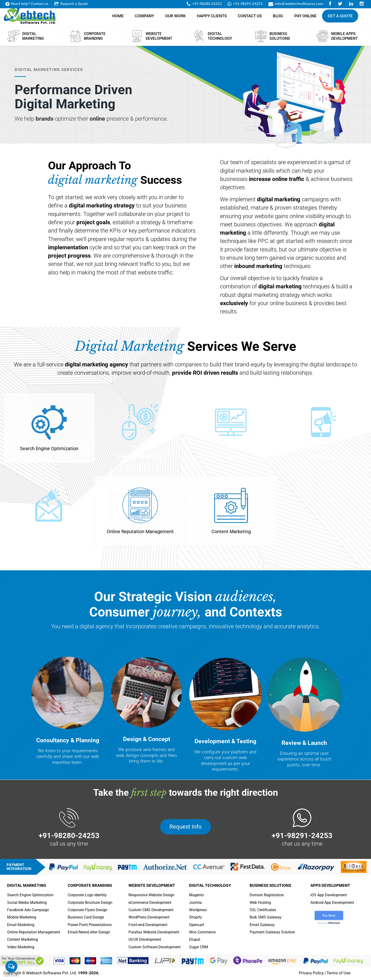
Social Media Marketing (27, 903)
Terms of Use (338, 973)
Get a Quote (340, 18)
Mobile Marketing (22, 917)
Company (144, 18)
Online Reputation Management (34, 932)
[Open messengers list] (11, 967)
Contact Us (250, 18)
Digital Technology (210, 885)
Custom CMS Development (151, 910)
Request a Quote (71, 4)
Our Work (175, 18)
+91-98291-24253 (245, 4)
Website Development (152, 885)
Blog (278, 18)
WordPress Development (149, 917)
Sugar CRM (199, 947)
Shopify (196, 917)
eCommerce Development (150, 903)
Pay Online (305, 18)
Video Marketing (21, 947)
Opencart (197, 925)
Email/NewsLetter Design (89, 932)
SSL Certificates (263, 910)
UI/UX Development (145, 939)
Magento (197, 895)
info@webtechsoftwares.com (296, 4)
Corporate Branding (90, 885)
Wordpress (198, 910)
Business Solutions (270, 885)
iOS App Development (329, 895)
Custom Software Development (155, 947)
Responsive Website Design (151, 895)
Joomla (195, 903)
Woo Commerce (202, 932)
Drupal (195, 939)
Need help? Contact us (27, 4)
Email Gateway (262, 925)
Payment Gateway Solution (272, 932)
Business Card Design (86, 917)
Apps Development (330, 885)
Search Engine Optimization (30, 895)
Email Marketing (21, 925)
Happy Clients (212, 18)
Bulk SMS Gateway (266, 917)
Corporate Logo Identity (87, 895)
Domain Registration (267, 895)
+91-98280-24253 (204, 4)
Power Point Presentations (90, 925)
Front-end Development (148, 925)
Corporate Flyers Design (88, 910)
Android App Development (332, 903)
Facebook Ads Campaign (28, 910)
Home (118, 18)
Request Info (185, 827)
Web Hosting (260, 903)
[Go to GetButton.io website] (11, 975)
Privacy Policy (311, 973)
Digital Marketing (27, 885)
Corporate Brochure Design (90, 903)
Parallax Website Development (154, 932)
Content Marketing (22, 939)
